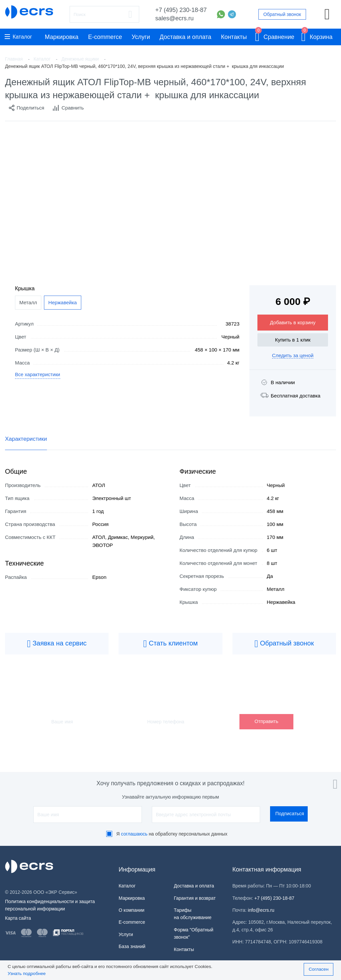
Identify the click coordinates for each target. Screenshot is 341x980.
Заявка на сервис (57, 644)
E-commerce (105, 37)
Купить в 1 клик (293, 340)
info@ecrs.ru (261, 910)
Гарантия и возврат (195, 898)
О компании (131, 910)
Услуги (141, 37)
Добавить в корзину (293, 322)
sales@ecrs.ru (174, 18)
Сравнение (275, 36)
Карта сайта (18, 918)
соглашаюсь (134, 834)
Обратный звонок (282, 14)
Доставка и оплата (185, 37)
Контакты (234, 37)
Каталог (18, 37)
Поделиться (26, 108)
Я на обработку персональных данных (172, 834)
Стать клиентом (170, 644)
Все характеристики (38, 375)
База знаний (132, 946)
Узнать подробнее (27, 974)
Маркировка (62, 37)
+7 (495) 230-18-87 (181, 10)
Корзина (317, 36)
